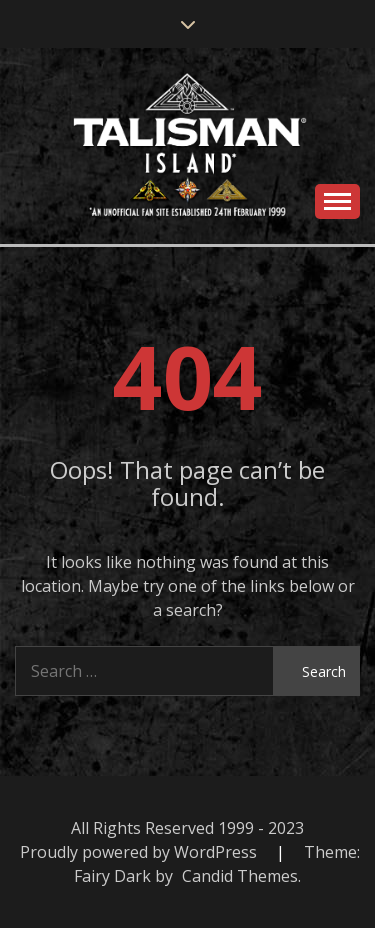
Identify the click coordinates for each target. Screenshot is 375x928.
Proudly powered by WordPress (140, 852)
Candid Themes (240, 876)
